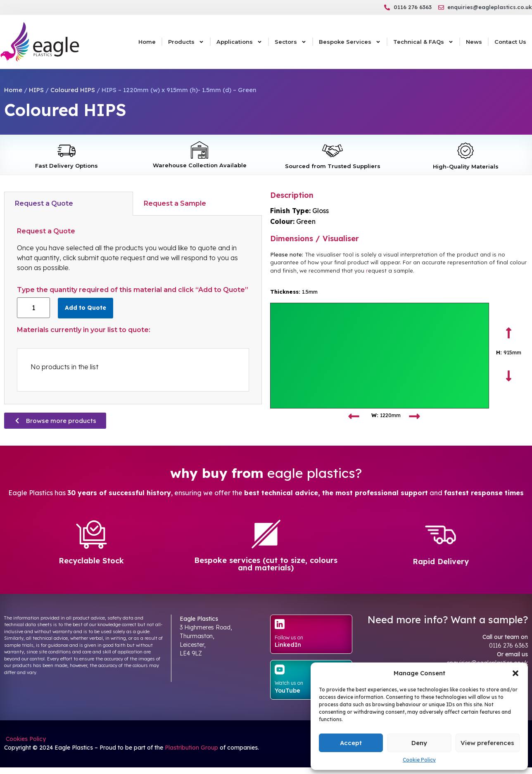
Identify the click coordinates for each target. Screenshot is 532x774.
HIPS (36, 90)
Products (186, 42)
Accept (351, 743)
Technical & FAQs (423, 42)
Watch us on (289, 683)
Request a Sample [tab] (175, 203)
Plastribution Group (191, 748)
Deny (419, 743)
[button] (515, 673)
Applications (239, 42)
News (474, 42)
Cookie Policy (419, 760)
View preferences (487, 743)
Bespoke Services (350, 42)
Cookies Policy (25, 739)
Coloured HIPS (73, 90)
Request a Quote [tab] (44, 203)
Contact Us (510, 42)
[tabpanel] (133, 310)
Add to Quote (85, 308)
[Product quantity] (33, 308)
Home (147, 42)
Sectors (291, 42)
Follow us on (289, 637)
